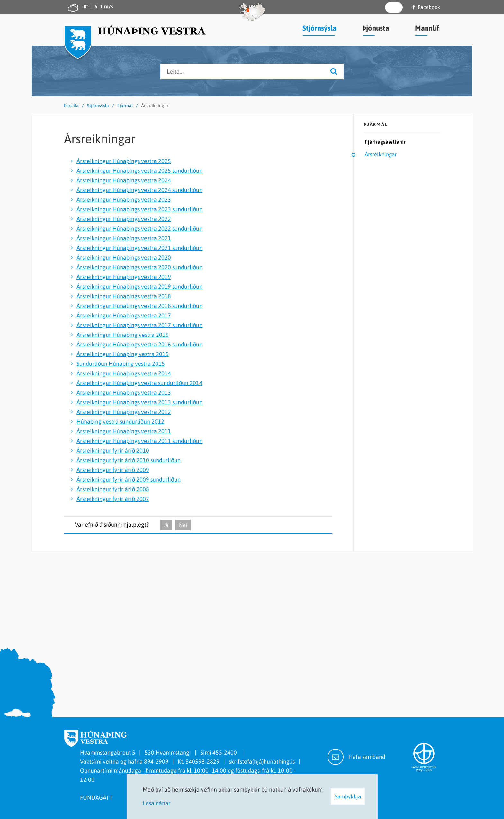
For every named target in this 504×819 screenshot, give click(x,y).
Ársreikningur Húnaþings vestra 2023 (124, 200)
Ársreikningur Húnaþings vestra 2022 (124, 219)
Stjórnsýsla (98, 106)
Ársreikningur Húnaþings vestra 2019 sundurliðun (139, 286)
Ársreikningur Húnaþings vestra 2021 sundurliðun (139, 248)
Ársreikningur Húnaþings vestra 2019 (124, 277)
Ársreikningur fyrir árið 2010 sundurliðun (129, 460)
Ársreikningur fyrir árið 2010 (113, 451)
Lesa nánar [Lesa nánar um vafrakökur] (157, 803)
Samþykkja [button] (348, 796)
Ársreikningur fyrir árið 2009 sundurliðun (129, 479)
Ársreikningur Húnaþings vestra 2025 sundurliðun (139, 171)
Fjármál (125, 106)
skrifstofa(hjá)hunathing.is (262, 762)
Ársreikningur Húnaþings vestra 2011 (124, 431)
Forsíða (71, 106)
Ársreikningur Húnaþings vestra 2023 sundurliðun (139, 209)
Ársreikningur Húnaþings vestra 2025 (124, 161)
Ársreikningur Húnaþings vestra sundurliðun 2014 (139, 383)
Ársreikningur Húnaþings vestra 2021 (124, 238)
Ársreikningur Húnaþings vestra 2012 (124, 412)
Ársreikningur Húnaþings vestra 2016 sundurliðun (139, 344)
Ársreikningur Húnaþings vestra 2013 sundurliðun (139, 402)
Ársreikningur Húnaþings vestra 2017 (124, 315)
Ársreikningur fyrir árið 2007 (113, 499)
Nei (183, 525)
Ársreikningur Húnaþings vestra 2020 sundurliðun (139, 267)
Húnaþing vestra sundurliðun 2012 (120, 422)
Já (166, 525)
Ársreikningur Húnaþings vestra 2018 (124, 296)
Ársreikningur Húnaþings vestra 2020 (124, 258)
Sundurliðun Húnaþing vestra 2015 (121, 364)
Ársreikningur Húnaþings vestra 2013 (124, 393)
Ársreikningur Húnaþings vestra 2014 (124, 373)
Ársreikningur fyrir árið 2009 (113, 470)
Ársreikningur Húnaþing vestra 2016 (123, 335)
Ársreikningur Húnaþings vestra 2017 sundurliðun (139, 325)
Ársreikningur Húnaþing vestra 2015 (123, 354)
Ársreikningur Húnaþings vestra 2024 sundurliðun (139, 190)
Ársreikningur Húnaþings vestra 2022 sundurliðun (139, 229)
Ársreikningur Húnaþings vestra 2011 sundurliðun (139, 441)
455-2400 (226, 753)
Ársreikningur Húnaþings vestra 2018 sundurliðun (139, 306)
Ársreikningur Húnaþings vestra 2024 (124, 180)
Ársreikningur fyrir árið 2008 (113, 489)
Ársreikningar (155, 106)
